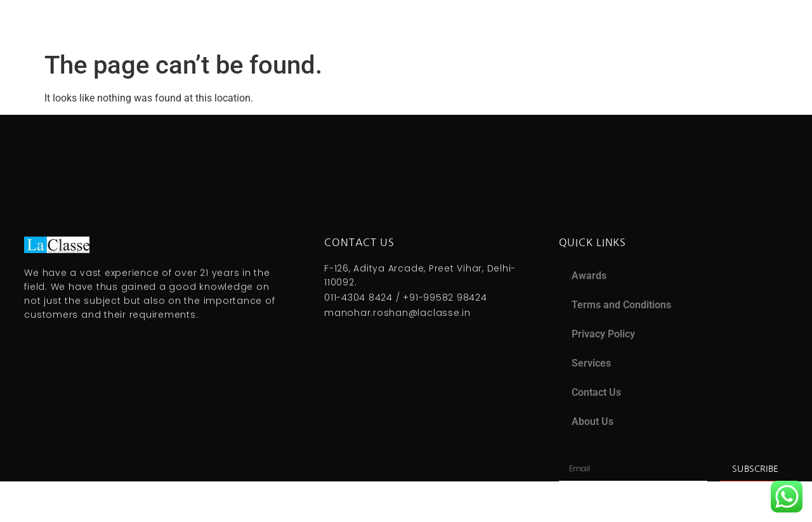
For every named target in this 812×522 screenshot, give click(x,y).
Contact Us (596, 392)
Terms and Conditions (621, 305)
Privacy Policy (603, 334)
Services (591, 363)
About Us (593, 421)
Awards (589, 276)
